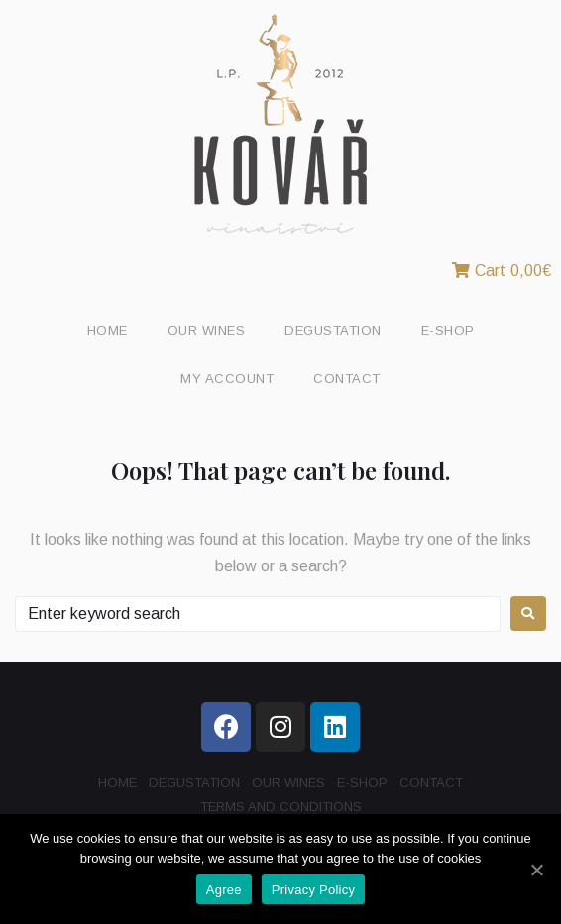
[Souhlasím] (536, 870)
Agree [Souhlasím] (224, 890)
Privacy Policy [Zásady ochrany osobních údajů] (313, 890)
